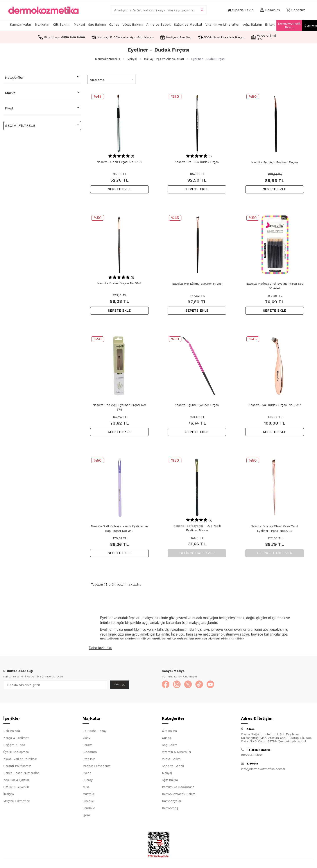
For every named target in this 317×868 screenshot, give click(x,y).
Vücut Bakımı (133, 25)
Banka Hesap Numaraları (21, 774)
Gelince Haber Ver (197, 553)
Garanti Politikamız (17, 767)
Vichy (86, 739)
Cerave (87, 746)
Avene (87, 774)
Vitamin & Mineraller (177, 753)
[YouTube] (214, 685)
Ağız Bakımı (252, 25)
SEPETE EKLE (119, 189)
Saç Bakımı (97, 25)
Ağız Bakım (170, 781)
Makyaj (79, 25)
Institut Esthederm (96, 767)
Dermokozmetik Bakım (289, 25)
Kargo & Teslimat (16, 739)
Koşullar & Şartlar (16, 781)
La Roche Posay (94, 732)
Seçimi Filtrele (42, 125)
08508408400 (252, 756)
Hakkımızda (12, 732)
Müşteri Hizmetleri (17, 802)
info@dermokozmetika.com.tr (263, 770)
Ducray (88, 781)
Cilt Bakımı (62, 25)
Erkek (270, 25)
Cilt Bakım (169, 732)
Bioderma (90, 753)
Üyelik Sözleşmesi (16, 753)
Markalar (42, 25)
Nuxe (86, 788)
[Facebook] (166, 685)
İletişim (9, 795)
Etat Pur (89, 760)
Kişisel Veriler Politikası (20, 760)
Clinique (88, 802)
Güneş (114, 25)
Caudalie (89, 809)
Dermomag (170, 809)
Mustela (88, 795)
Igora (86, 816)
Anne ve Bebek (158, 25)
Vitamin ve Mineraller (223, 25)
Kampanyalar (21, 25)
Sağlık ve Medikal (188, 25)
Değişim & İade (14, 746)
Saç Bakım (170, 746)
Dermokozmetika (107, 59)
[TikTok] (202, 685)
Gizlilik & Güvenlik (16, 788)
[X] (190, 685)
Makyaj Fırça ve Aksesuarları (164, 59)
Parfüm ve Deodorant (178, 788)
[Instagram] (178, 685)
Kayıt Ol (120, 685)
